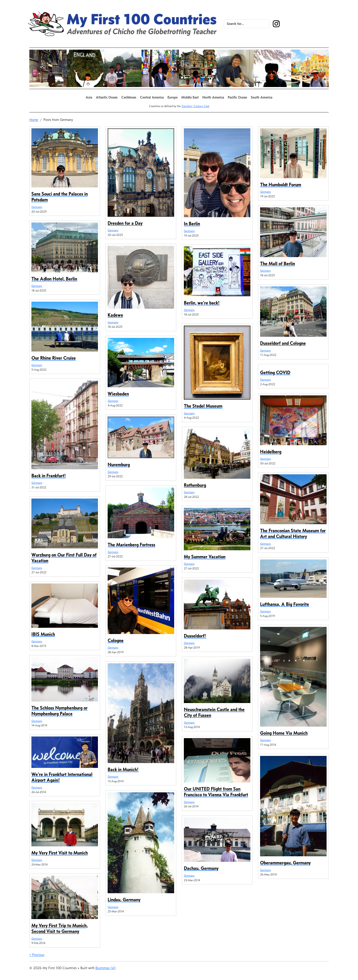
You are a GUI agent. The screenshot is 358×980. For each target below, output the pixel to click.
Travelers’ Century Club (195, 106)
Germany (37, 207)
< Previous (37, 955)
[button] (89, 97)
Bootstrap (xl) (106, 968)
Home (34, 120)
